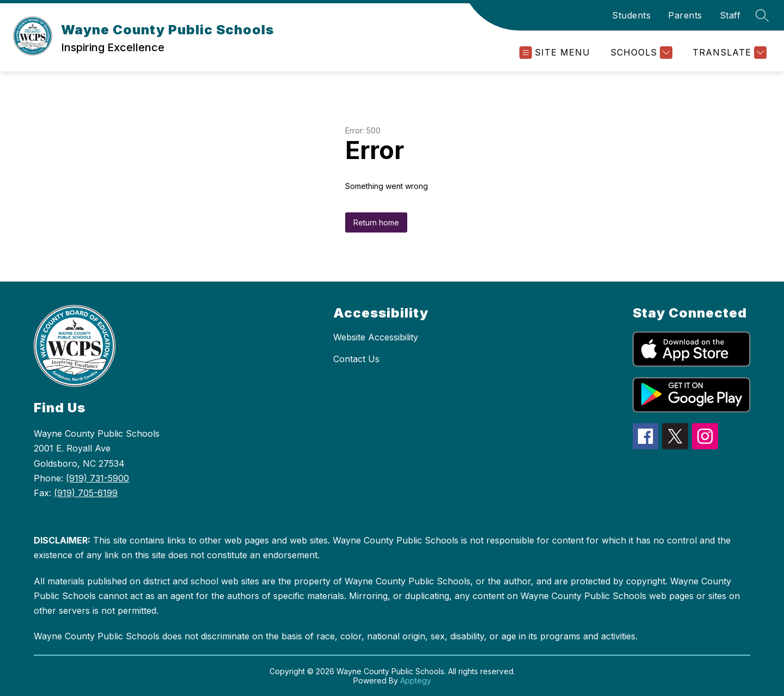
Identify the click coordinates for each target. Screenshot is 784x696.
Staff (730, 15)
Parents (685, 15)
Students (631, 15)
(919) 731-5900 (97, 478)
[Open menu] (555, 53)
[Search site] (762, 15)
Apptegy (416, 680)
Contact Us (356, 359)
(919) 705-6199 (86, 493)
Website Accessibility (376, 337)
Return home (376, 222)
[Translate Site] (728, 53)
